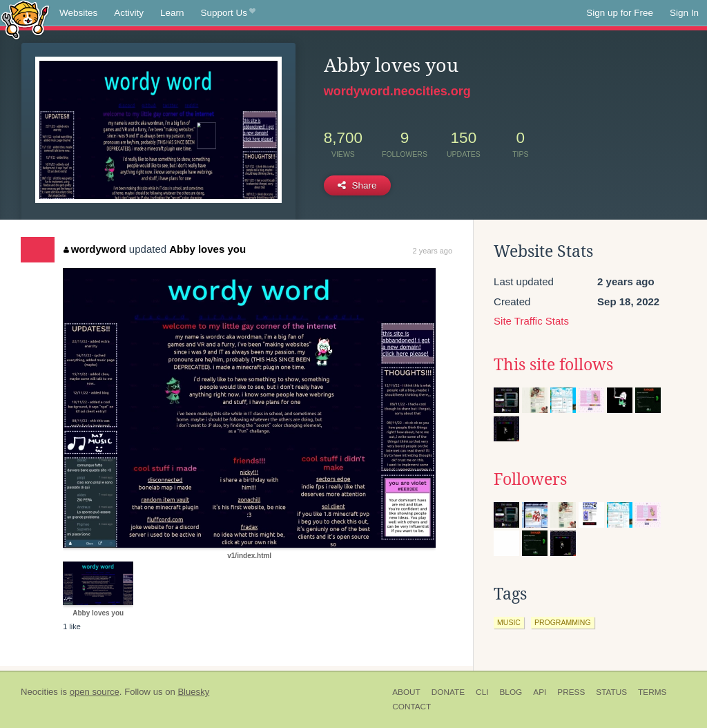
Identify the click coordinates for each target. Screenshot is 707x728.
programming (563, 622)
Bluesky (193, 692)
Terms (652, 692)
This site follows (553, 365)
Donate (448, 692)
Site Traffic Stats (531, 321)
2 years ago (433, 251)
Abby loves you (207, 249)
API (540, 692)
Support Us (228, 13)
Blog (511, 692)
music (509, 622)
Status (611, 692)
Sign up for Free (620, 13)
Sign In (684, 13)
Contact (411, 707)
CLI (482, 692)
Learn (172, 13)
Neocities (39, 692)
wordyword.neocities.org (397, 91)
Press (571, 692)
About (406, 692)
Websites (78, 13)
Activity (129, 13)
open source (95, 692)
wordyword (95, 249)
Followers (530, 479)
